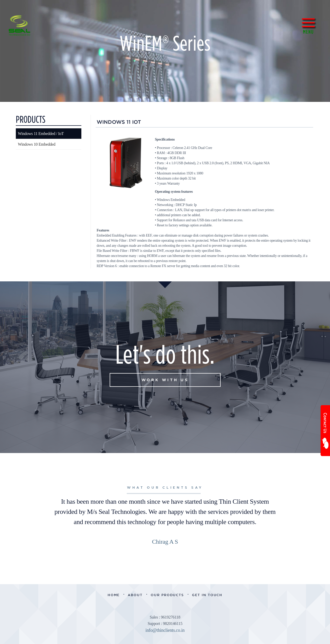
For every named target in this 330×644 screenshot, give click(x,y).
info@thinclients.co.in (165, 630)
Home (114, 595)
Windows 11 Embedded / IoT (41, 134)
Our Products (167, 595)
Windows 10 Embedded (37, 144)
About (135, 595)
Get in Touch (207, 595)
